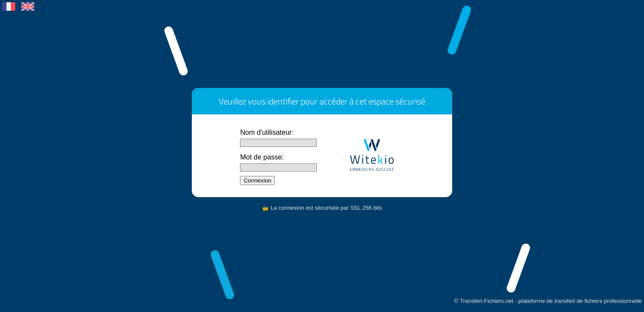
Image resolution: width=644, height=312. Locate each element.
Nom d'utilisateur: (267, 132)
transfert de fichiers (578, 301)
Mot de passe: (262, 157)
